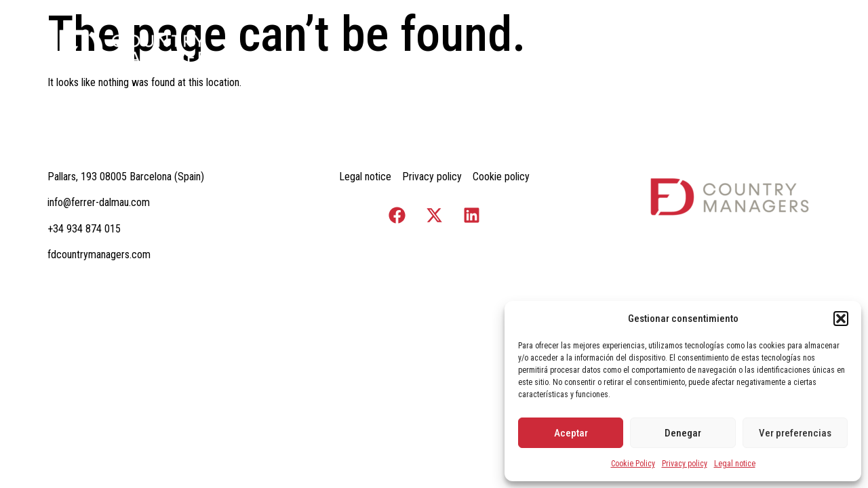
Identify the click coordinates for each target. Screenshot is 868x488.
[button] (841, 319)
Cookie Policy (633, 464)
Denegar (683, 433)
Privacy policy (685, 464)
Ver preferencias (795, 433)
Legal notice (735, 464)
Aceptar (571, 433)
